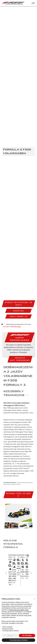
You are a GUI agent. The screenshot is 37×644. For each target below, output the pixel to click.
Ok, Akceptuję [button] (27, 635)
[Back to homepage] (3, 324)
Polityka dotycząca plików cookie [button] (19, 610)
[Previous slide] (6, 573)
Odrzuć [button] (10, 635)
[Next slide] (31, 573)
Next (34, 526)
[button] (32, 3)
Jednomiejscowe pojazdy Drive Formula (19, 324)
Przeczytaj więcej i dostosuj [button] (18, 640)
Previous (3, 526)
